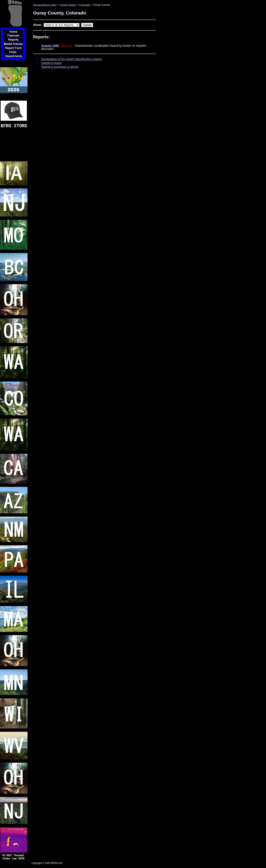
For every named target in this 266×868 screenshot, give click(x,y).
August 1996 (50, 46)
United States (68, 5)
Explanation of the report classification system (71, 59)
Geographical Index (45, 5)
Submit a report (51, 63)
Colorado (85, 5)
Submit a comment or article (60, 67)
